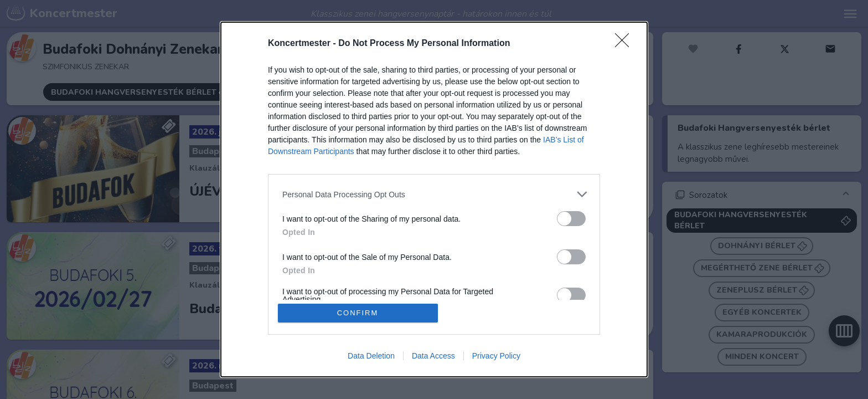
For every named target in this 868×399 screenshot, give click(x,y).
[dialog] (434, 199)
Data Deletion (371, 356)
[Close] (626, 44)
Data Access (433, 356)
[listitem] (434, 194)
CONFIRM (358, 313)
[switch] (571, 219)
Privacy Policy (496, 356)
